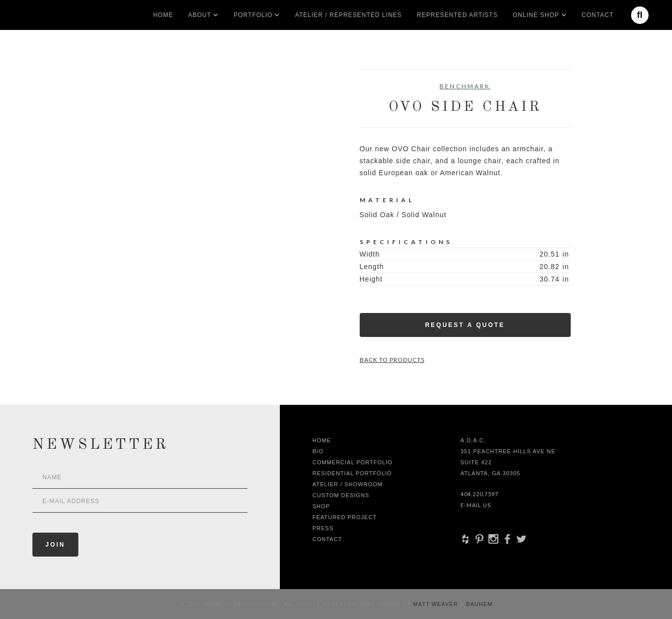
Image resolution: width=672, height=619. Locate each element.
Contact (598, 15)
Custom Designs (341, 495)
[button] (200, 15)
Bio (318, 451)
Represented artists (457, 15)
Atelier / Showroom (347, 484)
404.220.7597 (479, 494)
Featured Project (344, 517)
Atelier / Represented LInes (348, 15)
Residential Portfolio (352, 473)
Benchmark (465, 86)
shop (321, 506)
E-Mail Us (476, 505)
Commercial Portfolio (352, 462)
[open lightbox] (124, 114)
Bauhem (478, 604)
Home (163, 15)
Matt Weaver (437, 604)
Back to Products (392, 360)
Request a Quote (465, 325)
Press (323, 528)
